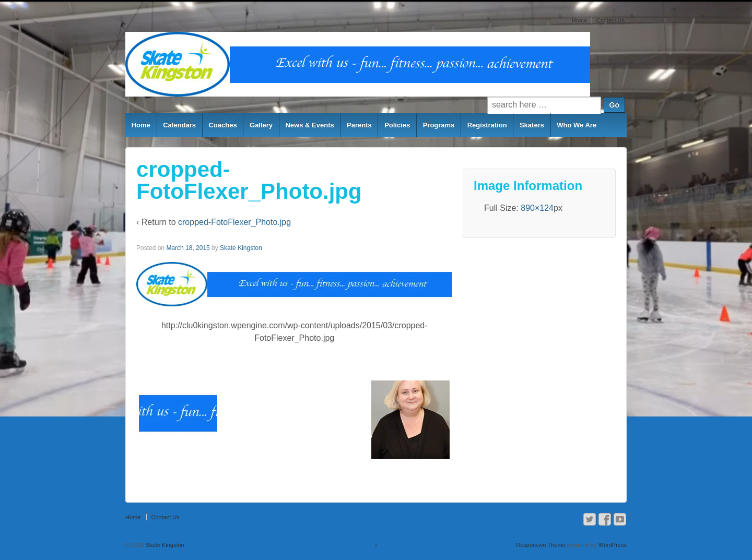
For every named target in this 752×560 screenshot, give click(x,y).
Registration (487, 125)
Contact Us (610, 20)
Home (579, 20)
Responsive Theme (541, 545)
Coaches (222, 125)
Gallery (261, 125)
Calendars (179, 125)
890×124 (537, 208)
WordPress (613, 545)
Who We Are (577, 125)
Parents (359, 125)
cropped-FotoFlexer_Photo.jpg (234, 222)
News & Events (309, 125)
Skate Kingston (241, 248)
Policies (397, 125)
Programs (439, 125)
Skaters (532, 125)
